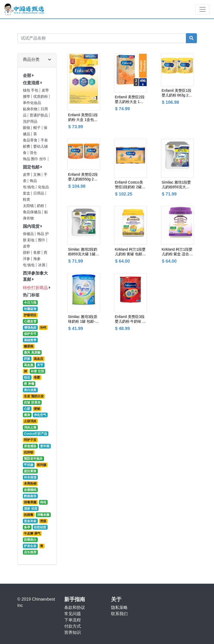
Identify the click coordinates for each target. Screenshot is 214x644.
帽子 (37, 128)
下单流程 (73, 620)
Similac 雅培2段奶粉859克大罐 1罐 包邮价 (83, 252)
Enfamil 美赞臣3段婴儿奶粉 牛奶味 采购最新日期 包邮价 (131, 319)
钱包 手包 (31, 90)
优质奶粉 (41, 97)
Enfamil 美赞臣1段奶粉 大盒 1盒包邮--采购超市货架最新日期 (83, 117)
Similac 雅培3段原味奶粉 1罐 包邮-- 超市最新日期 (83, 319)
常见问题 (73, 614)
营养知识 (73, 632)
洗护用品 (30, 122)
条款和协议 (75, 607)
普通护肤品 (39, 115)
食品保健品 (33, 212)
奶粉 (41, 206)
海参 (37, 259)
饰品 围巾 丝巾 (35, 159)
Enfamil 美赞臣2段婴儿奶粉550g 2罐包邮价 (83, 177)
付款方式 (73, 626)
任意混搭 (31, 83)
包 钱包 (29, 187)
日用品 (39, 193)
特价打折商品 (35, 288)
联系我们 (119, 614)
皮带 (27, 175)
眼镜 (27, 128)
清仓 (33, 153)
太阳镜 (29, 206)
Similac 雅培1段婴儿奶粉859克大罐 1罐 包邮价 (177, 185)
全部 (27, 76)
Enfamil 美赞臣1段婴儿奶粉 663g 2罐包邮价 (177, 93)
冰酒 (42, 265)
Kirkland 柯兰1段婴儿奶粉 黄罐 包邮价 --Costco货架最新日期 (131, 252)
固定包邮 (31, 167)
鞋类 (27, 200)
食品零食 (31, 140)
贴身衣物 (31, 109)
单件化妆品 (32, 103)
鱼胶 (37, 253)
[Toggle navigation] (203, 9)
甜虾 (27, 253)
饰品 (33, 181)
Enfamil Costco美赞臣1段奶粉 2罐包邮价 (130, 185)
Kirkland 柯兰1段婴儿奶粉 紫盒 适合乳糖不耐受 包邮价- (177, 252)
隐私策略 (119, 607)
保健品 (29, 234)
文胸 (37, 175)
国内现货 (31, 226)
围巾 (42, 240)
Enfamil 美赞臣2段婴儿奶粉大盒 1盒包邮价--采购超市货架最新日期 (130, 99)
